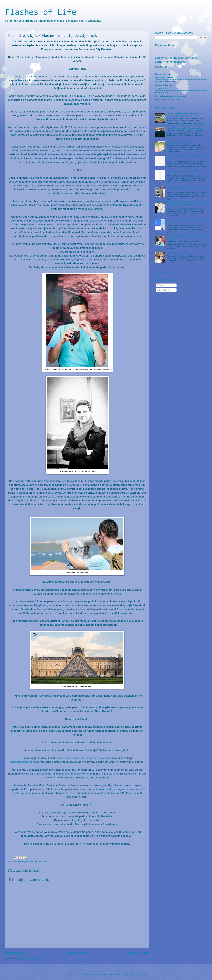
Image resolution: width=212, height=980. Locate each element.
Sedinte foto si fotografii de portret (170, 96)
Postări (161, 285)
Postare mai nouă (16, 953)
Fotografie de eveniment (166, 81)
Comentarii (163, 290)
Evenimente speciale (164, 78)
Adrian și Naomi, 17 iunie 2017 (180, 142)
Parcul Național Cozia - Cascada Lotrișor (185, 128)
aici (100, 601)
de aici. (117, 594)
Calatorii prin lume (25, 862)
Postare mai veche (138, 953)
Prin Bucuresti (161, 92)
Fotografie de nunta (164, 85)
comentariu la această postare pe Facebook (84, 758)
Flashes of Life (41, 13)
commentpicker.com (80, 774)
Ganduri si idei (40, 862)
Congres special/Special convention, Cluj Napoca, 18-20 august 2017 (185, 115)
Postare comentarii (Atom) (29, 959)
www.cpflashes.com (23, 762)
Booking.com (161, 67)
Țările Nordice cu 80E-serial (167, 100)
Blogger (142, 974)
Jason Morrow (122, 974)
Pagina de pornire (77, 953)
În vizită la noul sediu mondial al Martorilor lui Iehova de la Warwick (186, 189)
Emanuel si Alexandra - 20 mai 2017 (183, 253)
